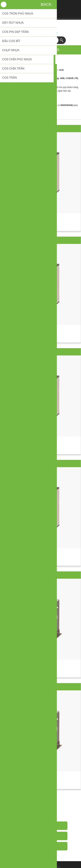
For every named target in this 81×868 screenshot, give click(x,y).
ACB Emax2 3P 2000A (40, 575)
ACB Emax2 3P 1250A (40, 464)
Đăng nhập (41, 5)
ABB (54, 70)
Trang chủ (22, 70)
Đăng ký (31, 5)
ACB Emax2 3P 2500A (40, 687)
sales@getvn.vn (50, 105)
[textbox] (37, 40)
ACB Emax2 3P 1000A (40, 352)
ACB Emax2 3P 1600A (40, 129)
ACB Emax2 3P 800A (40, 240)
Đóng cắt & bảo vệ (40, 70)
